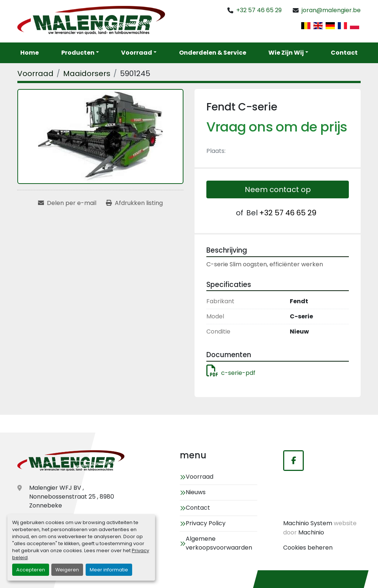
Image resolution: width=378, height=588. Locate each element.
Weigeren (67, 570)
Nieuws (196, 492)
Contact (344, 53)
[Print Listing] (134, 203)
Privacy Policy (206, 523)
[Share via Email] (67, 203)
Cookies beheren (308, 548)
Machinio (311, 532)
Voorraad (137, 53)
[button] (139, 53)
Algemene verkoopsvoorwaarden (219, 543)
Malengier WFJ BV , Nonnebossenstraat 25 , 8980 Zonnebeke (72, 497)
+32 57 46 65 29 (259, 10)
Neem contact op (278, 189)
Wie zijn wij (286, 53)
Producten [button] (78, 53)
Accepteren (31, 570)
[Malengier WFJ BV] (71, 461)
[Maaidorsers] (87, 73)
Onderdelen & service (213, 53)
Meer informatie (109, 570)
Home (30, 53)
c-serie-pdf (231, 373)
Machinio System (308, 523)
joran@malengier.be (331, 10)
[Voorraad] (35, 73)
